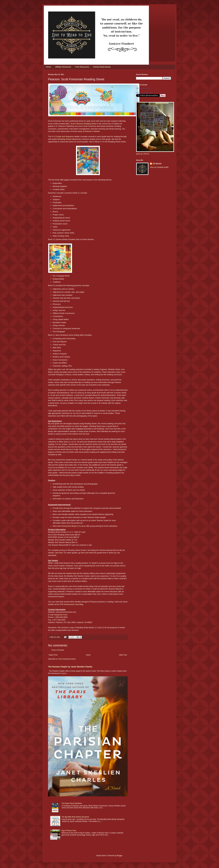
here (61, 553)
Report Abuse (162, 103)
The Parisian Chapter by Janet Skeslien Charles (70, 667)
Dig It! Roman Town (69, 831)
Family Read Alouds (102, 67)
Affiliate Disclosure (63, 67)
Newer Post (53, 655)
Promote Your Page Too (144, 93)
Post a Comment (58, 650)
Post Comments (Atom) (67, 659)
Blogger (119, 856)
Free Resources (82, 67)
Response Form (61, 615)
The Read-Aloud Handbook (72, 803)
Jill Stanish (157, 164)
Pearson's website (92, 131)
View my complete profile (159, 167)
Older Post (123, 655)
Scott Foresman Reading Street (83, 124)
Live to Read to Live (143, 88)
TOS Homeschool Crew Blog (71, 604)
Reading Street (64, 139)
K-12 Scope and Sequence (63, 136)
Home (48, 67)
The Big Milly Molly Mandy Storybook (75, 817)
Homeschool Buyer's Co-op (72, 526)
